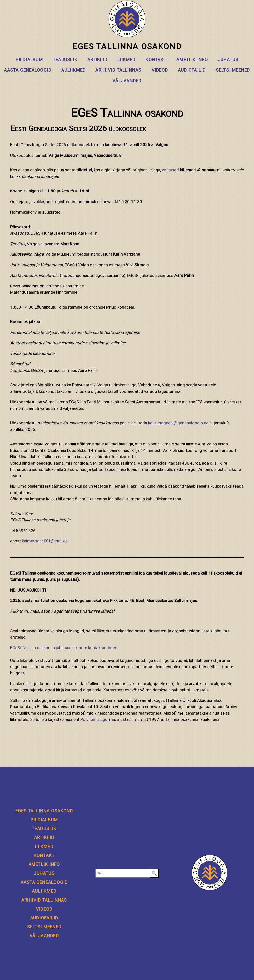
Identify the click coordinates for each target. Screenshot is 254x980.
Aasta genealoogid (28, 70)
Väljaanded (127, 81)
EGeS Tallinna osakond (127, 26)
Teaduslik (65, 60)
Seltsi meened (233, 70)
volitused (171, 170)
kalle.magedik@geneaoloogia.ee (178, 423)
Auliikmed (73, 70)
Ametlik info (192, 60)
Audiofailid (192, 70)
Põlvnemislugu (94, 719)
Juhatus (228, 60)
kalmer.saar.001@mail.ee (45, 541)
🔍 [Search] (154, 873)
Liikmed (127, 60)
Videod (160, 70)
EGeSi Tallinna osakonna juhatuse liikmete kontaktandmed (64, 648)
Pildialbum (29, 60)
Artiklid (97, 60)
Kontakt (156, 60)
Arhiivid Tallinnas (118, 70)
